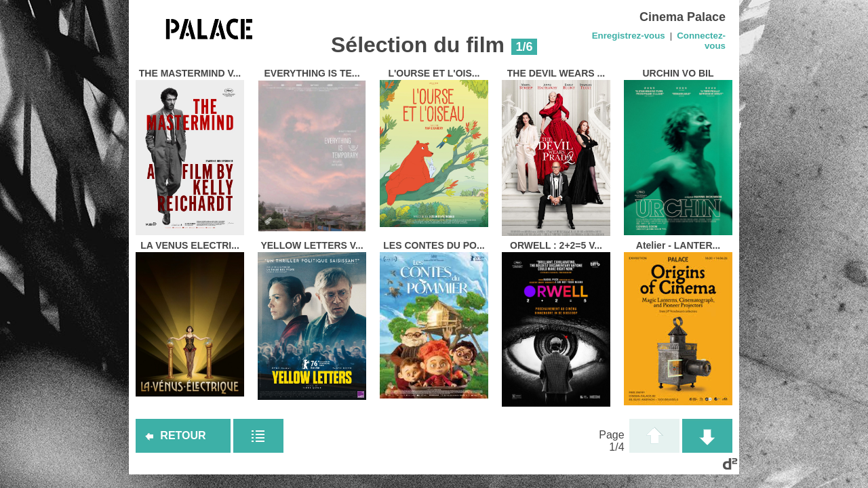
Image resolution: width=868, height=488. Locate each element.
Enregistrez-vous (629, 36)
